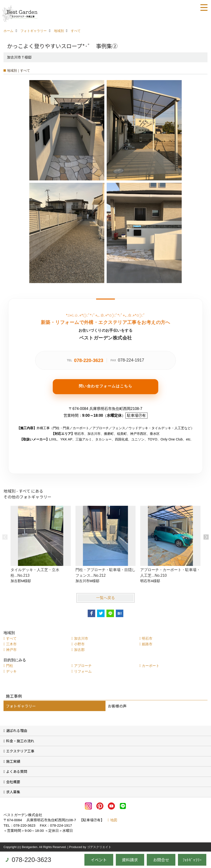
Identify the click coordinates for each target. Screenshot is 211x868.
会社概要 (13, 782)
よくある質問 (17, 771)
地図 (114, 820)
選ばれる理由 (17, 730)
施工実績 (13, 761)
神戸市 (11, 650)
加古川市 (81, 638)
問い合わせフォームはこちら (106, 386)
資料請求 (130, 860)
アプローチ (83, 666)
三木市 (11, 644)
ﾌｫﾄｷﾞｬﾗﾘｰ (192, 860)
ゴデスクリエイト (99, 847)
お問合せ (161, 860)
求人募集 (13, 792)
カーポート (151, 666)
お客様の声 (117, 706)
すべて (11, 638)
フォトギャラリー (21, 706)
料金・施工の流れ (20, 741)
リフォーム (83, 671)
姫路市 (147, 644)
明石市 (147, 638)
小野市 (79, 644)
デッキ (11, 671)
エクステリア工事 (20, 751)
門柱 (10, 666)
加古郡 (79, 650)
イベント (99, 860)
